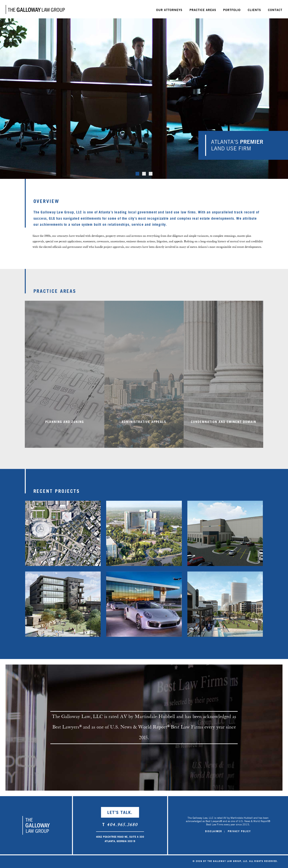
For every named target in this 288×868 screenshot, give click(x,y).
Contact (275, 10)
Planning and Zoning (65, 428)
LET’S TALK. (120, 812)
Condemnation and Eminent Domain (224, 428)
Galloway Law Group (35, 9)
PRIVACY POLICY (239, 831)
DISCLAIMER (214, 831)
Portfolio (232, 10)
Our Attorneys (169, 10)
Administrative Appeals (144, 428)
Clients (254, 10)
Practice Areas (203, 10)
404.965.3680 (122, 825)
